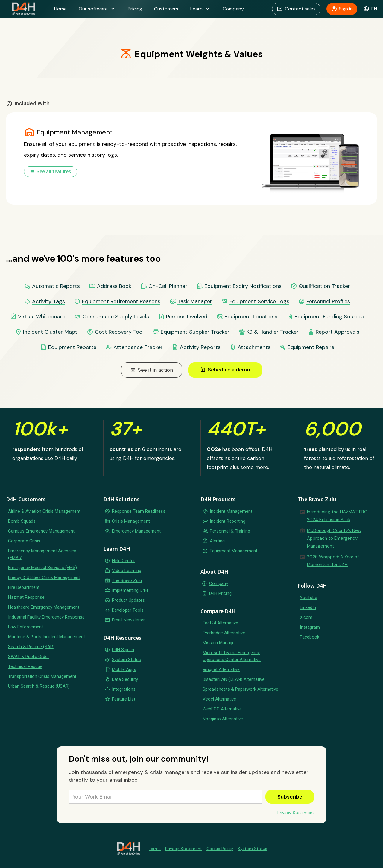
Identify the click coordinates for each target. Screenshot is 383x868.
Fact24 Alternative (220, 623)
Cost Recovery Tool (119, 332)
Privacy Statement (296, 813)
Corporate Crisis (24, 541)
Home (60, 9)
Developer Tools (128, 610)
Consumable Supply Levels (116, 317)
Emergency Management (136, 531)
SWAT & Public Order (29, 657)
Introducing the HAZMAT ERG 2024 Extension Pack (337, 516)
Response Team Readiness (139, 511)
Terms (155, 849)
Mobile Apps (124, 669)
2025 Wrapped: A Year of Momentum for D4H (333, 561)
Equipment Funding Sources (329, 317)
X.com (306, 617)
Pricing (135, 9)
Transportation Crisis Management (42, 676)
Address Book (114, 286)
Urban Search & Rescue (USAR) (39, 686)
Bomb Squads (22, 521)
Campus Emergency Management (41, 531)
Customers (166, 9)
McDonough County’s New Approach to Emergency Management (334, 538)
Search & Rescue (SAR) (31, 647)
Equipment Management (234, 551)
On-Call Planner (168, 286)
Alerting (217, 541)
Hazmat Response (26, 597)
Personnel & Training (230, 531)
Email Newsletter (128, 620)
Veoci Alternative (219, 699)
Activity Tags (48, 301)
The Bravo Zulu (127, 580)
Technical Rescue (25, 666)
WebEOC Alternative (222, 709)
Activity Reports (200, 347)
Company (233, 9)
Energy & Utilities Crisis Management (44, 577)
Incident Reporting (228, 521)
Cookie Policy (220, 849)
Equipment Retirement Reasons (121, 301)
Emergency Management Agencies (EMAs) (42, 554)
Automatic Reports (56, 286)
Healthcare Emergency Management (44, 607)
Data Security (125, 679)
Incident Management (231, 511)
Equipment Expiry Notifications (243, 286)
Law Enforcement (26, 627)
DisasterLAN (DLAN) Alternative (234, 679)
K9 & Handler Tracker (273, 332)
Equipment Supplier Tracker (195, 332)
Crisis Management (131, 521)
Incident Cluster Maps (50, 332)
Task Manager (195, 301)
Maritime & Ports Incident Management (47, 637)
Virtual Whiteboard (42, 317)
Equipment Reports (72, 347)
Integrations (124, 689)
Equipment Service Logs (259, 301)
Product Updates (128, 600)
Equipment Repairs (311, 347)
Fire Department (24, 587)
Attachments (254, 347)
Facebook (310, 637)
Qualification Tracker (324, 286)
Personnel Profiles (328, 301)
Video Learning (127, 571)
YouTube (308, 598)
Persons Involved (187, 317)
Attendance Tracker (138, 347)
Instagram (310, 627)
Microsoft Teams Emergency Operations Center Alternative (232, 656)
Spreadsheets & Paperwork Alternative (240, 689)
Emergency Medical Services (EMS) (42, 568)
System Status (126, 660)
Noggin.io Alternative (223, 719)
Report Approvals (338, 332)
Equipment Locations (251, 317)
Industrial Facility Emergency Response (46, 617)
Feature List (124, 699)
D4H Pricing (220, 593)
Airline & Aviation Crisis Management (44, 511)
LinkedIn (308, 607)
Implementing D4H (130, 590)
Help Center (123, 561)
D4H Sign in (123, 650)
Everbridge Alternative (224, 633)
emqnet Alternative (221, 669)
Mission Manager (219, 643)
